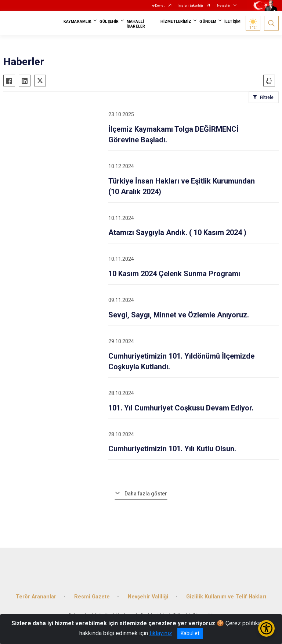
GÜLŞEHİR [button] (109, 22)
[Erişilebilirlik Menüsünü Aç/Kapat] (266, 628)
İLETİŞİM (232, 22)
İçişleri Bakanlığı (191, 6)
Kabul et (190, 633)
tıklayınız (161, 633)
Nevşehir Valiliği (148, 597)
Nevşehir (224, 6)
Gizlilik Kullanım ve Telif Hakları (226, 597)
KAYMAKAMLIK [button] (77, 22)
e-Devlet (158, 6)
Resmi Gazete (92, 597)
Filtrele (267, 97)
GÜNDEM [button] (208, 22)
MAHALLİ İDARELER (136, 24)
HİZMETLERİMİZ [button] (176, 22)
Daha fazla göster (146, 494)
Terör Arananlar (36, 597)
